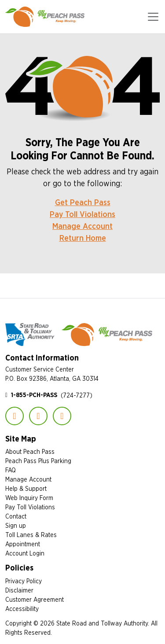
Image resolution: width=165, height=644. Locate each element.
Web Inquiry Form (29, 498)
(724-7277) (52, 395)
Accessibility (22, 609)
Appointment (23, 544)
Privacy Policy (24, 581)
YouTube (62, 416)
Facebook (15, 416)
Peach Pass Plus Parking (38, 461)
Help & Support (26, 488)
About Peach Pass (30, 451)
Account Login (25, 553)
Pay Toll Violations (82, 214)
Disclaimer (19, 590)
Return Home (83, 238)
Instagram (38, 416)
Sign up (16, 525)
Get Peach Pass (83, 202)
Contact (16, 516)
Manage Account (82, 226)
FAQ (11, 470)
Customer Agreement (35, 599)
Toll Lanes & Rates (31, 535)
